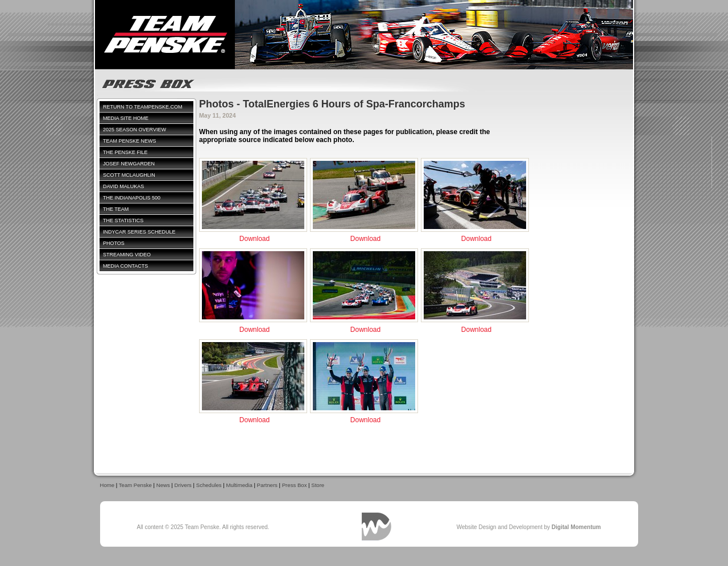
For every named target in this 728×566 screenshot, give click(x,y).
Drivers (183, 485)
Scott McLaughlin (129, 175)
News (163, 485)
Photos (114, 243)
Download (255, 239)
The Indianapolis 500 (132, 198)
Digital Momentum (377, 527)
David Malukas (123, 186)
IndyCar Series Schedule (139, 232)
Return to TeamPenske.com (143, 107)
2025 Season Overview (135, 130)
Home (107, 485)
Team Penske (135, 485)
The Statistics (123, 220)
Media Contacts (125, 266)
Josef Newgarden (129, 164)
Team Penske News (130, 141)
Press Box (295, 485)
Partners (267, 485)
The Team (116, 209)
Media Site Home (126, 118)
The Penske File (125, 152)
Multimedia (239, 485)
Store (318, 485)
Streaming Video (127, 255)
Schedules (209, 485)
